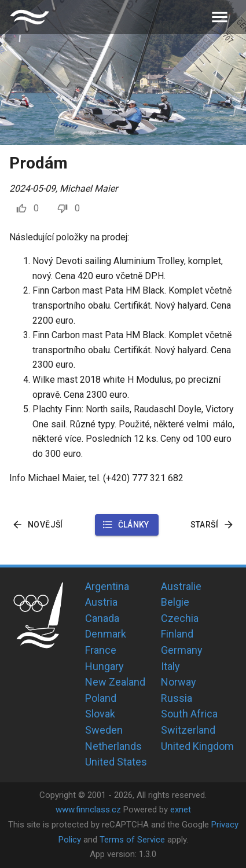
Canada (102, 618)
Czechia (180, 618)
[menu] (220, 17)
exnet (181, 810)
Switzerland (188, 730)
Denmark (106, 634)
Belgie (175, 602)
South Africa (189, 714)
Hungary (104, 666)
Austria (101, 602)
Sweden (104, 730)
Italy (170, 666)
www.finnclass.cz (88, 810)
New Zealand (115, 682)
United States (116, 762)
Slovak (100, 714)
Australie (181, 586)
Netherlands (113, 746)
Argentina (107, 586)
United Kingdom (197, 746)
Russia (177, 698)
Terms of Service (132, 840)
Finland (177, 634)
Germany (182, 650)
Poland (101, 698)
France (101, 650)
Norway (179, 682)
